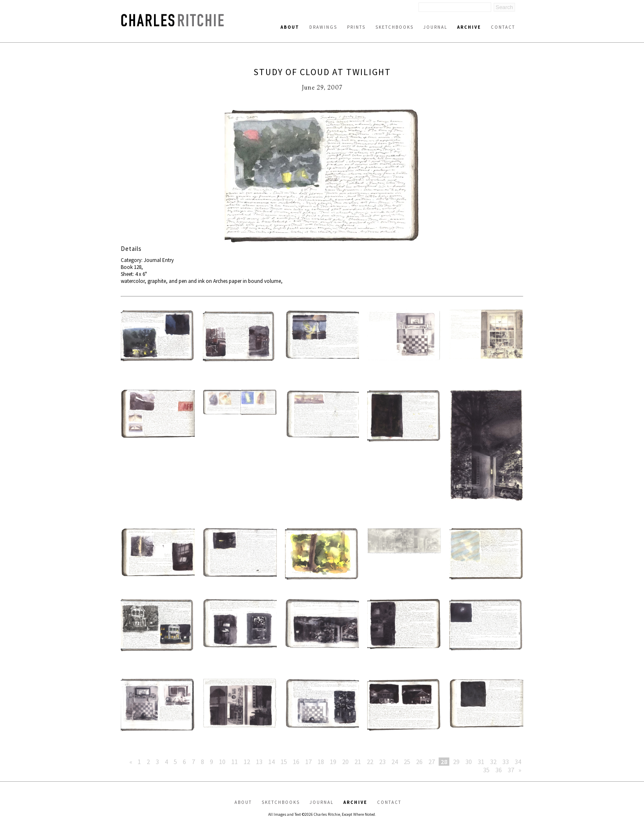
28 (444, 762)
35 (486, 770)
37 (511, 770)
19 (333, 762)
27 (432, 762)
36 (499, 770)
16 (296, 762)
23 (382, 762)
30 (469, 762)
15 (284, 762)
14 (271, 762)
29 (456, 762)
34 (518, 762)
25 (407, 762)
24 (395, 762)
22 (370, 762)
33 (506, 762)
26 (419, 762)
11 (235, 762)
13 (259, 762)
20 (345, 762)
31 (481, 762)
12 (247, 762)
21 (358, 762)
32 (493, 762)
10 (222, 762)
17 (308, 762)
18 (321, 762)
